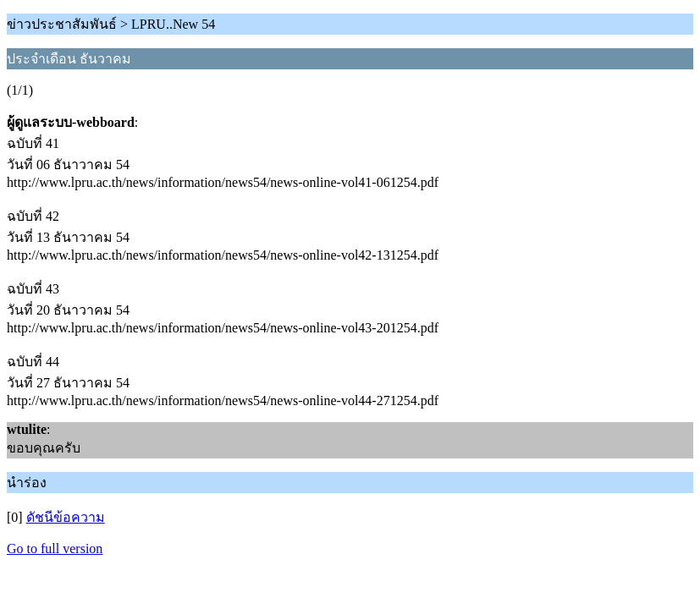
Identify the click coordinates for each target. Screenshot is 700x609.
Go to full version (55, 549)
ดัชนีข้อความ (66, 517)
